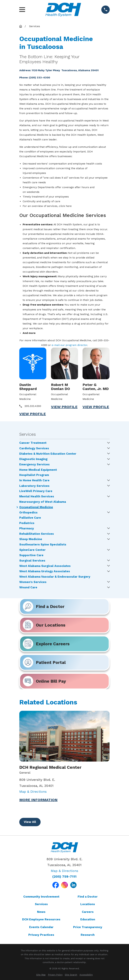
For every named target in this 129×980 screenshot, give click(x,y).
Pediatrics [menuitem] (27, 523)
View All (30, 822)
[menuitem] (41, 975)
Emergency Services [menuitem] (34, 465)
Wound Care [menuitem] (28, 587)
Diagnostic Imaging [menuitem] (33, 459)
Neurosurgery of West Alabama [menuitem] (43, 502)
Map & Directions (33, 792)
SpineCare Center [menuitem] (32, 550)
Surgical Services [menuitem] (32, 561)
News (41, 912)
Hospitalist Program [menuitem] (34, 475)
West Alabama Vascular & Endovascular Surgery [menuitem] (55, 577)
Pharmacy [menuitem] (27, 529)
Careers (88, 912)
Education (88, 919)
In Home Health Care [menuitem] (34, 480)
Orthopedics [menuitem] (28, 513)
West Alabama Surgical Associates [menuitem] (45, 566)
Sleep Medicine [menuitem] (31, 539)
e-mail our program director (69, 345)
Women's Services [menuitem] (33, 582)
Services (41, 904)
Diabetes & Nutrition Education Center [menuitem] (48, 454)
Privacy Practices (41, 935)
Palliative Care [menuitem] (30, 518)
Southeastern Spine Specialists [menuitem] (43, 545)
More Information (38, 800)
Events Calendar (41, 927)
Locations (88, 904)
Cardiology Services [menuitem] (34, 448)
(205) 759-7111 (64, 877)
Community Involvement (41, 897)
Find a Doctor (88, 897)
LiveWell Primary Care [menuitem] (36, 491)
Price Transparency (88, 927)
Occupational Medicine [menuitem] (36, 507)
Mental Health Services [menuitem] (37, 497)
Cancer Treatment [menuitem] (33, 443)
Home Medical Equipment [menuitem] (38, 470)
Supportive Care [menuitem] (31, 555)
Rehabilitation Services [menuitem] (37, 534)
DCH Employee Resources (41, 919)
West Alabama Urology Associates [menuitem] (45, 571)
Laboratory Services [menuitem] (34, 486)
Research (88, 935)
